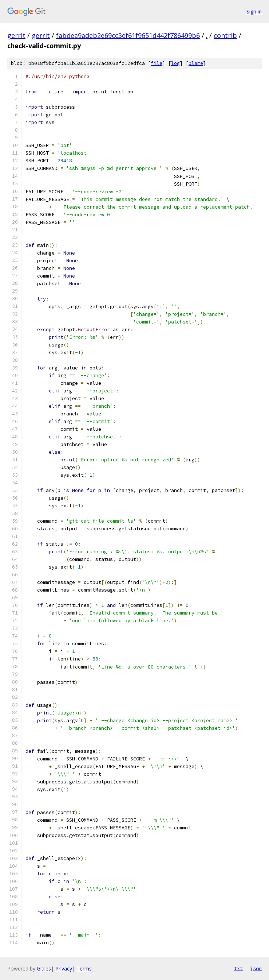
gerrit (16, 35)
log (175, 63)
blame (196, 63)
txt (238, 968)
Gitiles (44, 969)
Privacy (64, 969)
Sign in (254, 11)
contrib (225, 35)
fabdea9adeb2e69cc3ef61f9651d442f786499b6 (128, 35)
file (157, 63)
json (256, 968)
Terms (84, 969)
